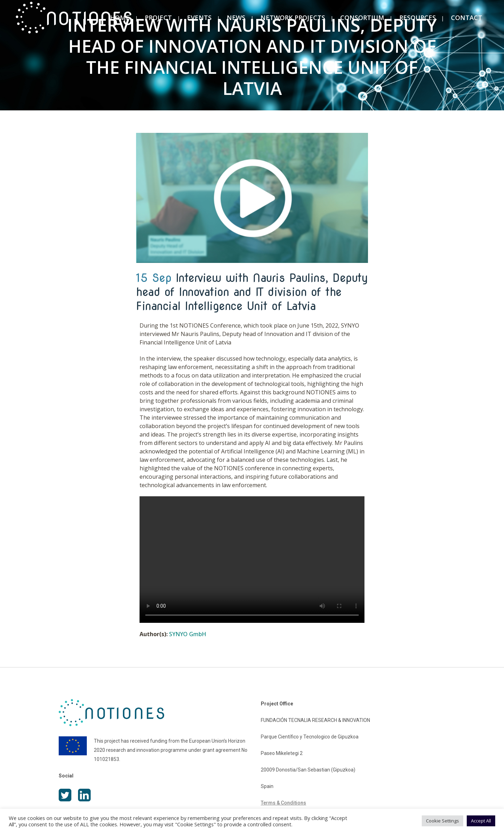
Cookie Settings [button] (442, 821)
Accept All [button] (481, 821)
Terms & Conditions (283, 803)
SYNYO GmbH (188, 634)
